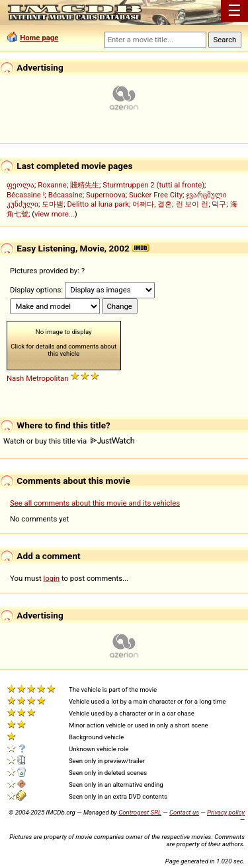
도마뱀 (53, 204)
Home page (39, 38)
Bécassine (65, 195)
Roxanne (52, 185)
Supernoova (106, 195)
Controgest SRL (140, 812)
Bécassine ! (26, 195)
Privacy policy (226, 812)
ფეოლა (21, 185)
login (52, 578)
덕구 (219, 204)
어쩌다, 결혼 (152, 204)
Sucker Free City (156, 195)
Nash (15, 378)
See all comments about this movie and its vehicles (95, 503)
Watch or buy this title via (69, 441)
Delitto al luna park (98, 204)
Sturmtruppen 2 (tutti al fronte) (153, 185)
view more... (55, 214)
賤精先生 (85, 185)
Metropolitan (47, 378)
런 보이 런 (192, 204)
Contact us (184, 812)
